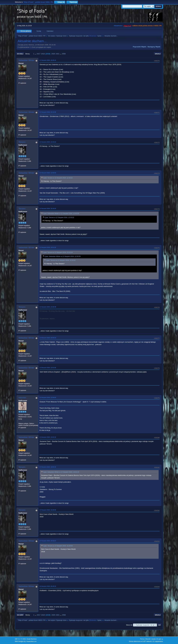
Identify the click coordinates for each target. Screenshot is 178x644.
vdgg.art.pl (127, 26)
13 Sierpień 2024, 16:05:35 (48, 467)
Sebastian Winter (26, 60)
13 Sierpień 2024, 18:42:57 (48, 541)
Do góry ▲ (160, 639)
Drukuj (158, 54)
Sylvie (99, 36)
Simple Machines (32, 639)
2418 (43, 54)
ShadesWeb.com (32, 641)
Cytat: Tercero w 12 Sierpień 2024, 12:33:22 (58, 178)
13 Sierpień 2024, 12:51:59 (48, 368)
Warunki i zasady (151, 639)
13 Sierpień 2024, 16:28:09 (48, 510)
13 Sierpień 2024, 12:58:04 (48, 397)
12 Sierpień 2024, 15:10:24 (48, 208)
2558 (64, 54)
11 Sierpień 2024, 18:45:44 (48, 60)
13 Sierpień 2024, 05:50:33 (48, 338)
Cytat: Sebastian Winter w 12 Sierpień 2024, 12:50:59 (61, 214)
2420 (53, 54)
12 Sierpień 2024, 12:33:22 (48, 142)
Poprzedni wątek (139, 47)
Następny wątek (154, 47)
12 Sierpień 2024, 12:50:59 (48, 173)
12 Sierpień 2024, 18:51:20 (48, 247)
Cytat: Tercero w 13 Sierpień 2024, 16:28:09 (58, 546)
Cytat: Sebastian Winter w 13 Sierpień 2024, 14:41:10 (61, 472)
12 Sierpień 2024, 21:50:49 (48, 307)
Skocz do (129, 625)
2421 (58, 54)
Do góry (20, 615)
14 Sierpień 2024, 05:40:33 (48, 586)
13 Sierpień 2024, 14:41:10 (48, 437)
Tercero (22, 142)
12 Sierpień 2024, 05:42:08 (48, 112)
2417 (38, 54)
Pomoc (142, 639)
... (36, 54)
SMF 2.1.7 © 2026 (20, 639)
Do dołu (20, 54)
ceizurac (22, 398)
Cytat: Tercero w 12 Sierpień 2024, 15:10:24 (58, 252)
